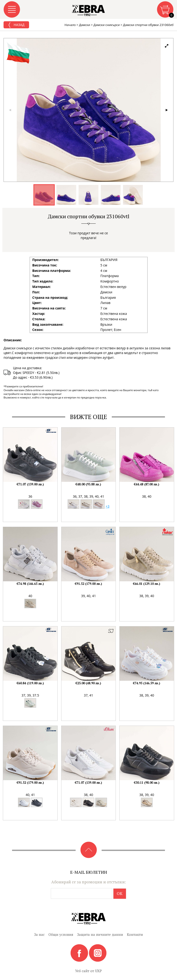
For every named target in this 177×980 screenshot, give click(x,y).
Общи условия (61, 934)
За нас (39, 934)
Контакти (135, 934)
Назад (16, 25)
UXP (98, 971)
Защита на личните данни (100, 934)
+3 (108, 506)
